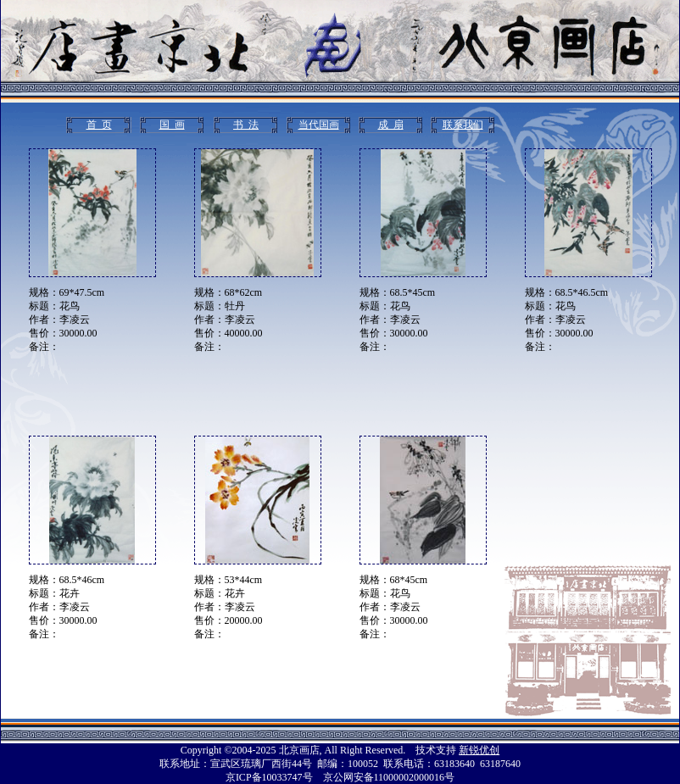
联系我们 (463, 125)
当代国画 (319, 125)
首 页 (99, 125)
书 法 (246, 125)
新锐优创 (479, 750)
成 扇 (391, 125)
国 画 (172, 125)
